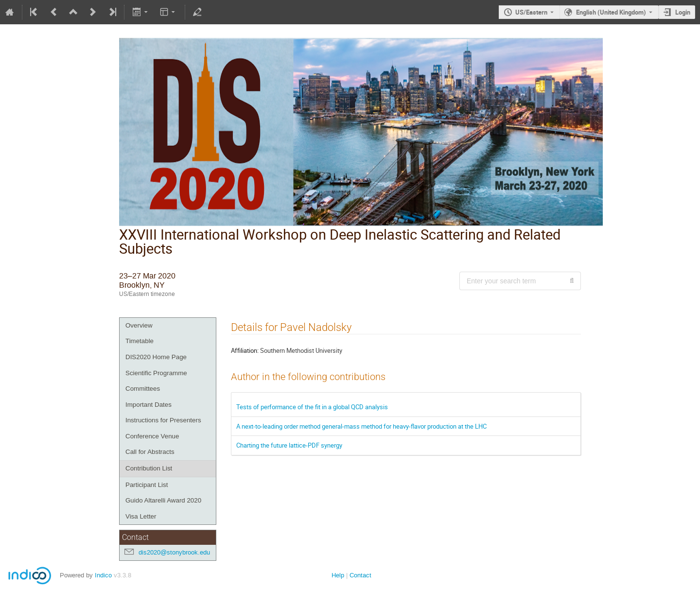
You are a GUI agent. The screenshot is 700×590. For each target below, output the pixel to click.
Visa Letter (141, 516)
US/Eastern (531, 12)
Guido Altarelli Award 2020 (163, 500)
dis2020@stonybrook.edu (174, 552)
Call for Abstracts (150, 452)
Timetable (140, 341)
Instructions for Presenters (163, 420)
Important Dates (149, 405)
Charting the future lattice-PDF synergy (289, 445)
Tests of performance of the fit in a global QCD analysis (312, 407)
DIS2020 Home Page (156, 357)
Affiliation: (245, 350)
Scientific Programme (156, 373)
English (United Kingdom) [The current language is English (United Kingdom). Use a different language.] (611, 12)
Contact (360, 575)
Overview (139, 325)
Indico (103, 575)
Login (683, 12)
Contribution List (149, 468)
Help (338, 575)
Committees (143, 389)
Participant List (147, 485)
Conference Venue (152, 436)
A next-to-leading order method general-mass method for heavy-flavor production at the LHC (361, 426)
